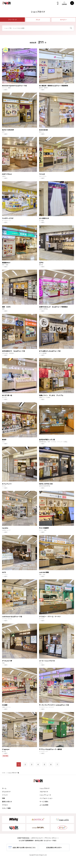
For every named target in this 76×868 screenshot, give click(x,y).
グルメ (38, 20)
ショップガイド (45, 788)
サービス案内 (44, 802)
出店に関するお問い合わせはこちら (24, 847)
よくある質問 (44, 805)
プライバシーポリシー (51, 838)
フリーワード (12, 20)
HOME (4, 773)
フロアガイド (44, 792)
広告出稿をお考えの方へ (54, 847)
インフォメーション (46, 798)
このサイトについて (37, 838)
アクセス (5, 805)
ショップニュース (45, 795)
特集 (3, 798)
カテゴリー (64, 20)
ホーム (4, 788)
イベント (5, 795)
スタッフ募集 (6, 808)
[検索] (71, 28)
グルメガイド (6, 792)
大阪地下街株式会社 (23, 838)
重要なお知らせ (7, 802)
